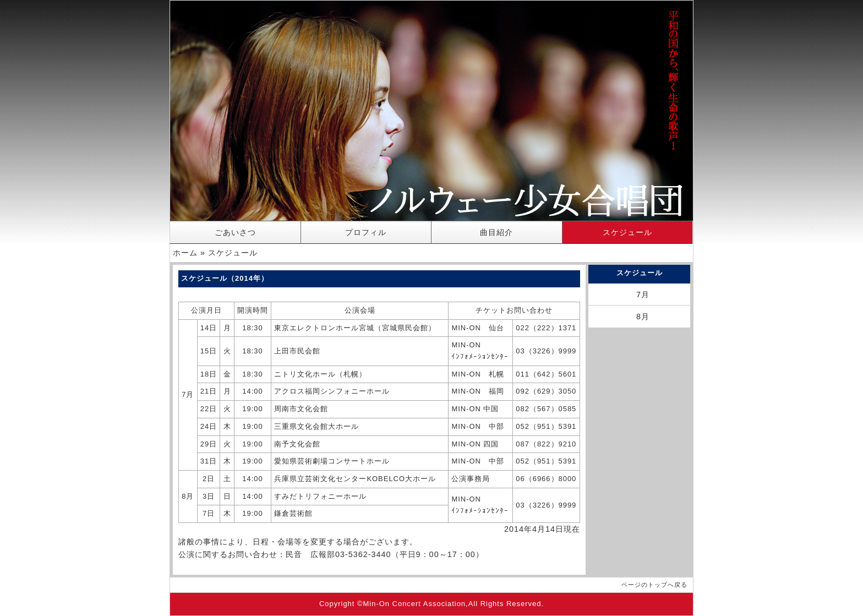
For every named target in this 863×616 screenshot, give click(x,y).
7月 (643, 295)
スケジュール (627, 232)
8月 (643, 317)
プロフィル (366, 232)
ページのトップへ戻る (654, 585)
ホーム (185, 253)
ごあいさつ (235, 232)
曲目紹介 (496, 232)
